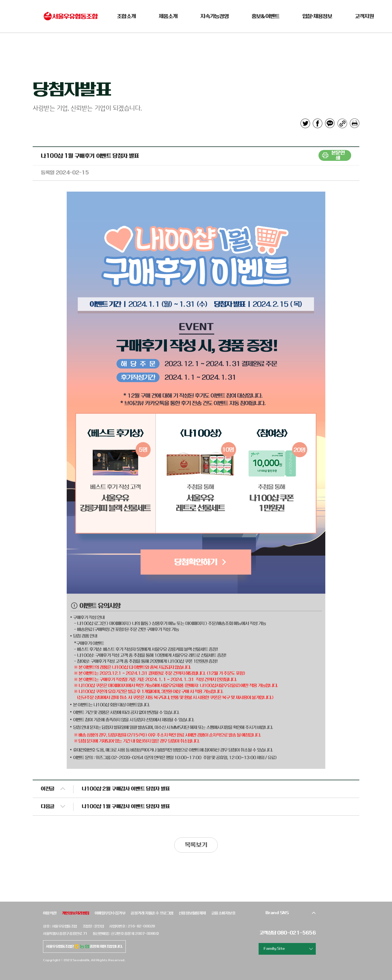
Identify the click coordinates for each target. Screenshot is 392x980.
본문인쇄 (338, 155)
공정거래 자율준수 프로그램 (152, 913)
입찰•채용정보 (317, 16)
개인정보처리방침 (76, 913)
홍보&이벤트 (266, 16)
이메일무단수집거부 (110, 913)
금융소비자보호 (223, 913)
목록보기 (196, 845)
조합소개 (126, 16)
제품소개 (168, 16)
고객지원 (364, 16)
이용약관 (50, 913)
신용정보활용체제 (192, 913)
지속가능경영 (215, 16)
